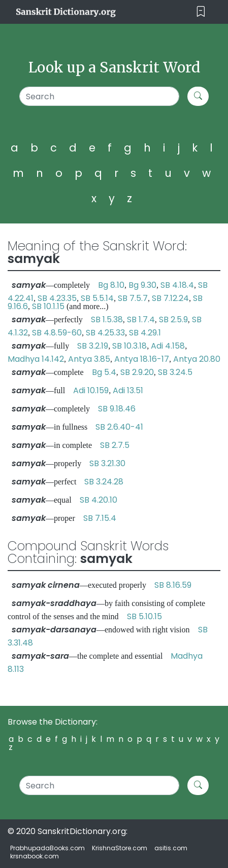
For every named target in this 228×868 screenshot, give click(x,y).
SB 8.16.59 (173, 585)
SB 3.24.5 (175, 372)
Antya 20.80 (197, 359)
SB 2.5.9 (173, 319)
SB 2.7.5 (115, 445)
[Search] (99, 96)
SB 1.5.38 (107, 319)
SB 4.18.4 (177, 285)
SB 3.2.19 (93, 346)
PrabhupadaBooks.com (47, 848)
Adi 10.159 (91, 390)
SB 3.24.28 (104, 482)
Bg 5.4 (104, 372)
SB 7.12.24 (170, 298)
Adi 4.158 (168, 346)
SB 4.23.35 (57, 298)
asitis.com (171, 848)
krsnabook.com (35, 856)
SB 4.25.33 (105, 333)
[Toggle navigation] (201, 12)
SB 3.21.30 (107, 463)
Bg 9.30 (142, 285)
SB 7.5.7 (133, 298)
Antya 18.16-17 (142, 359)
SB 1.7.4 (141, 319)
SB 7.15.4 (100, 518)
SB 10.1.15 (48, 306)
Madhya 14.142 (36, 359)
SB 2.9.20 (137, 372)
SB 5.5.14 (97, 298)
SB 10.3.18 (129, 346)
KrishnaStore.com (120, 848)
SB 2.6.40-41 (119, 427)
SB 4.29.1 (145, 333)
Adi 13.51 (128, 390)
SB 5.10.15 (144, 616)
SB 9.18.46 (117, 409)
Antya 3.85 (89, 359)
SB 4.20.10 (99, 500)
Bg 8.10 (111, 285)
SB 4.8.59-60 (57, 333)
